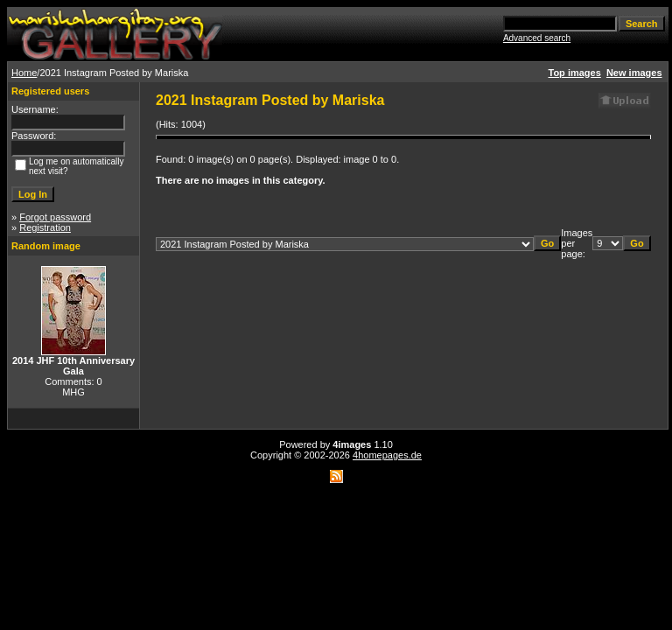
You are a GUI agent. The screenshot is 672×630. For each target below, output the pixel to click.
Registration (45, 227)
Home (24, 73)
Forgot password (55, 217)
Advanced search (537, 38)
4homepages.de (387, 455)
